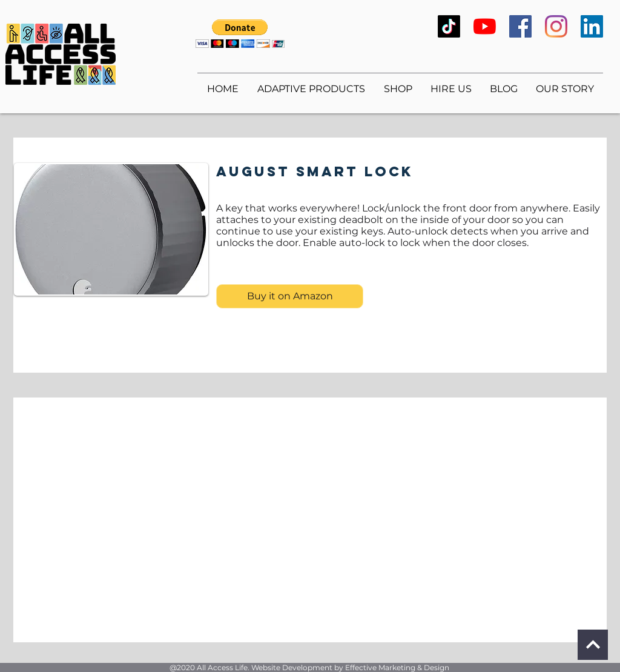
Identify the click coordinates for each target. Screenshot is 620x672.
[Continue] (593, 645)
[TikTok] (449, 26)
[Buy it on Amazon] (290, 296)
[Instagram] (556, 26)
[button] (240, 34)
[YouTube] (485, 26)
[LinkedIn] (592, 26)
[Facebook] (520, 26)
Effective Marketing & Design (397, 667)
